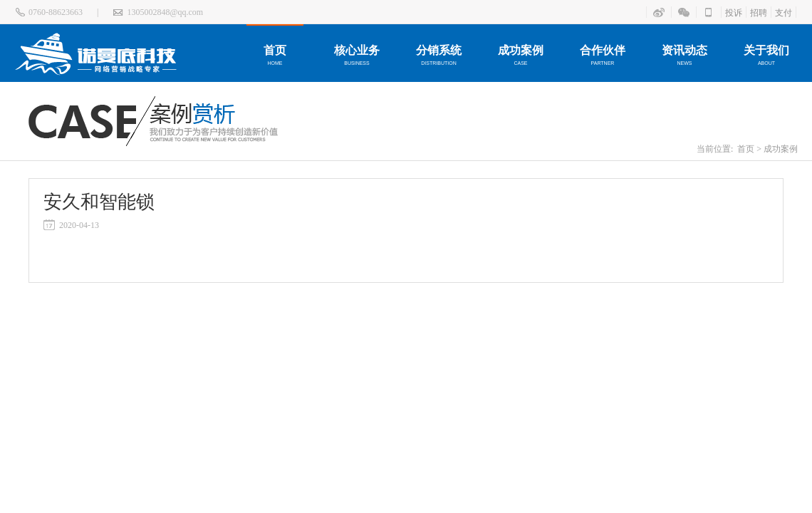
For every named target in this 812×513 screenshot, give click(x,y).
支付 (784, 13)
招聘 (759, 13)
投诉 (734, 13)
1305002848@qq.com (165, 12)
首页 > (749, 149)
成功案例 (781, 149)
